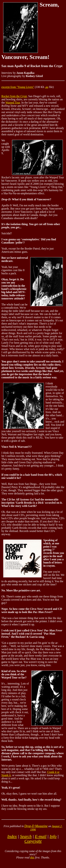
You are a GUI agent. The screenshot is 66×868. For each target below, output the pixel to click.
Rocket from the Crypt (14, 96)
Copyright (33, 841)
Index (12, 836)
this (32, 857)
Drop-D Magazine (36, 826)
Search (26, 836)
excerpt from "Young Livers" (18, 87)
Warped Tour (13, 103)
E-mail (41, 836)
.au (47, 87)
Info (53, 836)
